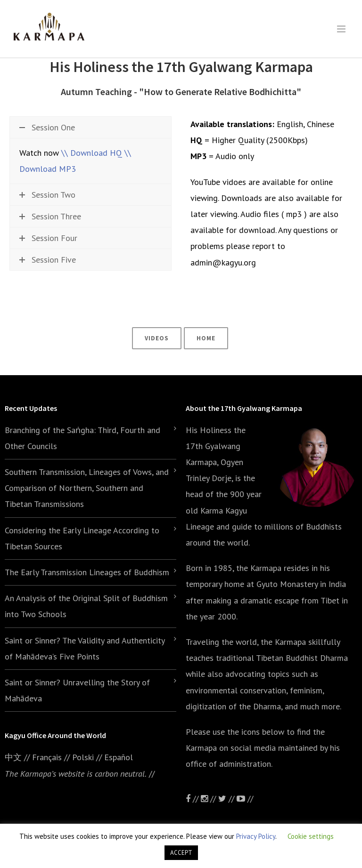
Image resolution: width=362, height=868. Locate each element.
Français (47, 757)
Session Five (48, 260)
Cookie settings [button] (311, 836)
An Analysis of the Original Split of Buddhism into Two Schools (86, 606)
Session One (47, 127)
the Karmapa (259, 568)
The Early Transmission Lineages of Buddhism (87, 572)
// (227, 799)
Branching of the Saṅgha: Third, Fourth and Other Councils (82, 438)
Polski (83, 757)
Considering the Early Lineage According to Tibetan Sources (82, 538)
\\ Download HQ (92, 153)
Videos (157, 338)
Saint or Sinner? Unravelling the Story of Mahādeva (77, 690)
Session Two (47, 195)
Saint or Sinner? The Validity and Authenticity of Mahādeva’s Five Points (85, 648)
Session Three (50, 216)
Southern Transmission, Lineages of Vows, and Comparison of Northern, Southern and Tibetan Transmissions (87, 488)
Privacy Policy (256, 836)
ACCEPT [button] (181, 853)
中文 (13, 757)
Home (206, 338)
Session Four (48, 238)
